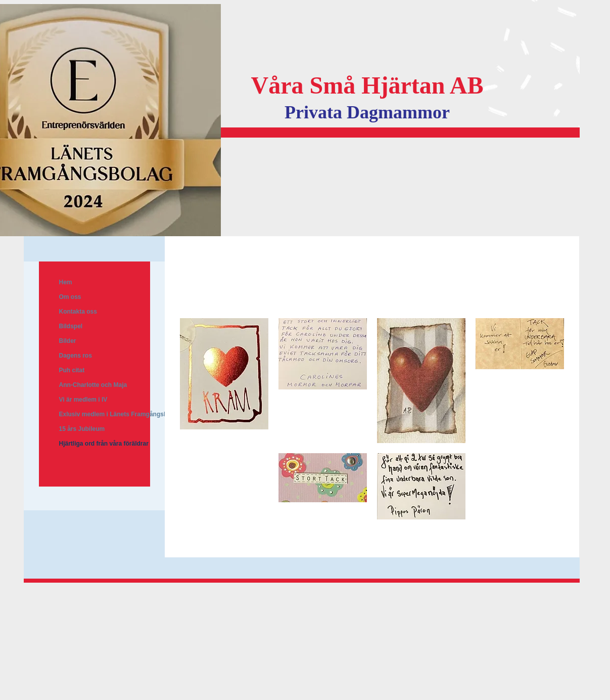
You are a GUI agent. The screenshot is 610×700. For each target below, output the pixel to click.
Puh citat (72, 370)
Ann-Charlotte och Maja (93, 385)
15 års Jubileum (82, 429)
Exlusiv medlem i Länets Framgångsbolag (120, 414)
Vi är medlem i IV (83, 400)
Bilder (68, 341)
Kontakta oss (78, 312)
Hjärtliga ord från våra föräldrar (104, 444)
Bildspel (71, 326)
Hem (66, 282)
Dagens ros (76, 356)
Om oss (70, 297)
